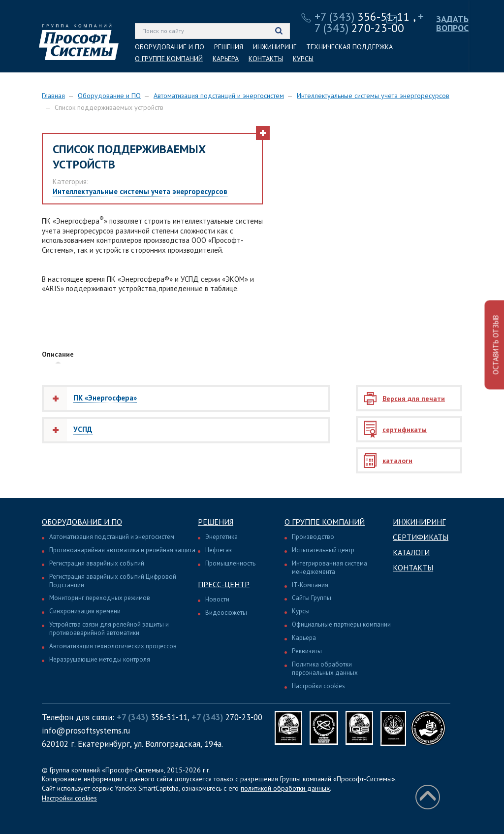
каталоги (397, 461)
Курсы (301, 611)
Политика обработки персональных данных (325, 668)
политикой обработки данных (285, 788)
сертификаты (405, 430)
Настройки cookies (318, 686)
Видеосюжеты (226, 613)
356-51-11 (362, 17)
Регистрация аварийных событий (97, 563)
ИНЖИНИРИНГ (275, 47)
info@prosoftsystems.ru (86, 731)
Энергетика (221, 537)
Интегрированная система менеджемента (330, 567)
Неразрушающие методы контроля (100, 659)
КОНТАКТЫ (266, 59)
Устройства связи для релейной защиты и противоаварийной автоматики (109, 629)
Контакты (413, 567)
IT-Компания (310, 585)
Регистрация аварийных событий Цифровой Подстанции (113, 581)
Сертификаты (421, 537)
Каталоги (411, 552)
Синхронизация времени (85, 611)
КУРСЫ (303, 59)
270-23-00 (369, 22)
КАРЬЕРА (226, 59)
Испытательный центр (323, 550)
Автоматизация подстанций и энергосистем (219, 96)
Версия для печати (414, 399)
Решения (216, 522)
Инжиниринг (419, 522)
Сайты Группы (312, 598)
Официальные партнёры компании (341, 624)
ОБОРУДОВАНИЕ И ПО (170, 47)
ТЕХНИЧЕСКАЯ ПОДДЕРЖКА (349, 47)
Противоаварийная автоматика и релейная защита (122, 550)
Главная (53, 96)
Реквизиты (307, 651)
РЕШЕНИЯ (229, 47)
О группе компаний (325, 522)
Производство (313, 537)
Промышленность (230, 563)
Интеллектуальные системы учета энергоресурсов (373, 96)
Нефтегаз (219, 550)
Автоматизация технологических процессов (113, 646)
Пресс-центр (224, 584)
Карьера (304, 638)
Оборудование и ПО (109, 96)
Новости (217, 599)
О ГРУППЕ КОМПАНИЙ (169, 59)
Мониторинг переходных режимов (100, 598)
